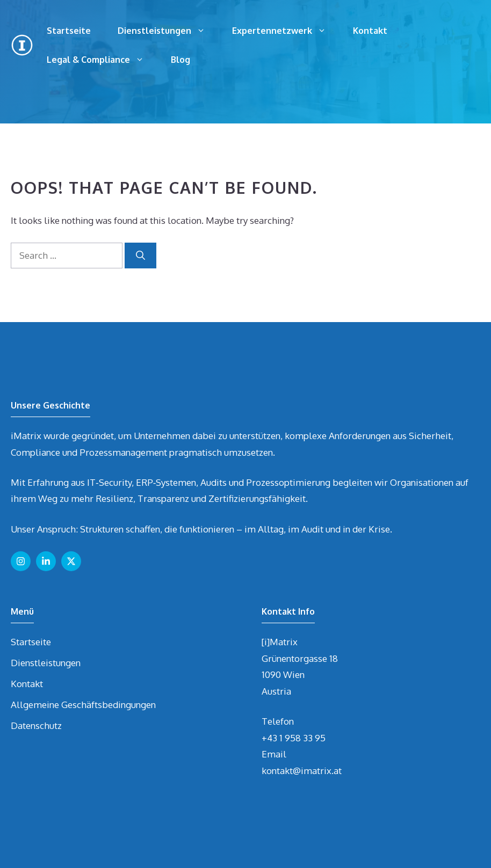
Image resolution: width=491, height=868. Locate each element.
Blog (180, 60)
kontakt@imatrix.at (302, 771)
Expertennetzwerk (286, 31)
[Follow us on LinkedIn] (46, 561)
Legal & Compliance (102, 60)
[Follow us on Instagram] (21, 561)
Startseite (69, 31)
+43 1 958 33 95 (294, 738)
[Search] (140, 256)
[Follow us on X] (71, 561)
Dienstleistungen (168, 31)
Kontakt (370, 31)
